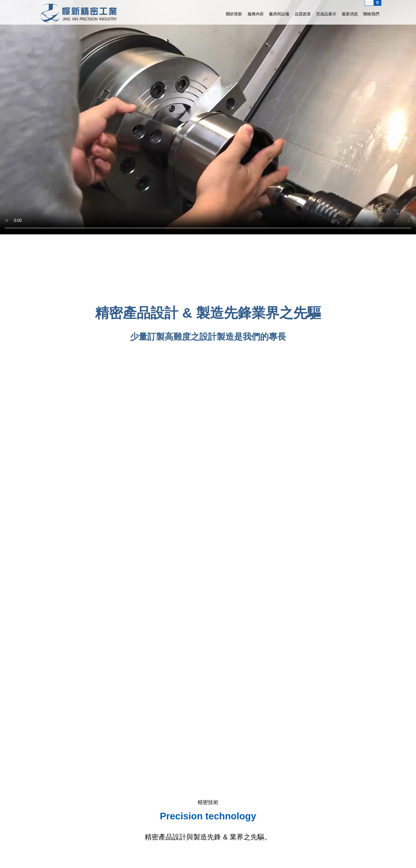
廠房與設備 (279, 14)
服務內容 (256, 14)
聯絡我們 (371, 14)
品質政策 (303, 14)
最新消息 (350, 14)
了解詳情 (208, 354)
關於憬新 (234, 14)
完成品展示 (326, 14)
